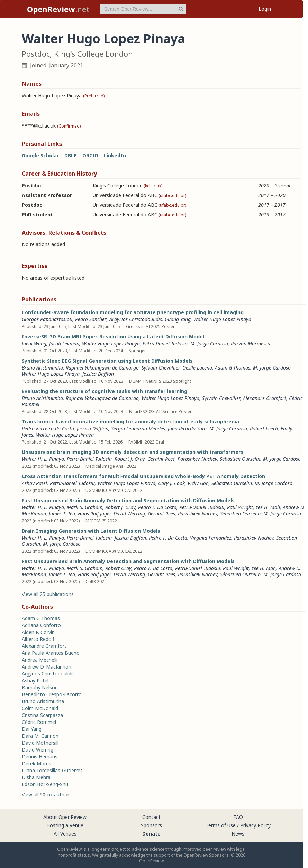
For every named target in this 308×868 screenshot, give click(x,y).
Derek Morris (37, 763)
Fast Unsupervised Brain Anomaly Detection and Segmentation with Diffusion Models (128, 500)
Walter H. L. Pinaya (43, 459)
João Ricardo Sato (187, 428)
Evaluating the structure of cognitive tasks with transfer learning (105, 391)
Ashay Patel (34, 483)
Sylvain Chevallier (161, 368)
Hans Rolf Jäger (94, 514)
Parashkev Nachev (197, 459)
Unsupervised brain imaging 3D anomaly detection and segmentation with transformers (133, 452)
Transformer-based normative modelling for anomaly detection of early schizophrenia (130, 422)
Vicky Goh (198, 483)
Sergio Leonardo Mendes (138, 428)
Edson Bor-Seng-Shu (45, 784)
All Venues (65, 834)
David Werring (129, 514)
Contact (151, 817)
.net (58, 9)
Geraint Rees (161, 459)
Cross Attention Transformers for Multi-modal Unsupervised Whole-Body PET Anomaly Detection (143, 476)
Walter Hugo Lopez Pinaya (222, 319)
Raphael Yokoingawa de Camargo (102, 368)
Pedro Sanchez (91, 319)
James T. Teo (62, 514)
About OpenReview (65, 817)
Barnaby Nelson (40, 687)
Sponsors (151, 825)
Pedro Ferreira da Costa (48, 428)
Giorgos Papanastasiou (47, 319)
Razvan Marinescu (251, 343)
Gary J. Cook (171, 483)
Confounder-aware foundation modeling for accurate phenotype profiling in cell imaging (133, 312)
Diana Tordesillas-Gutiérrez (52, 770)
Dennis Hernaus (40, 757)
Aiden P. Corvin (38, 632)
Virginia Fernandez (211, 538)
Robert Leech (264, 428)
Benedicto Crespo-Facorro (52, 694)
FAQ (238, 817)
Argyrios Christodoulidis (136, 319)
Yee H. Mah (268, 507)
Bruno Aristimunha (42, 368)
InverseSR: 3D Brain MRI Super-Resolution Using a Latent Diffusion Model (113, 337)
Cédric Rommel (39, 722)
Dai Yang (32, 729)
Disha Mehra (36, 777)
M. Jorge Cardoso (209, 343)
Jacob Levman (64, 343)
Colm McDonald (40, 708)
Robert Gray (118, 568)
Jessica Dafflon (98, 374)
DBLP (71, 155)
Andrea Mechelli (40, 660)
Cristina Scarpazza (42, 715)
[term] (143, 9)
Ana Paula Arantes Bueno (51, 653)
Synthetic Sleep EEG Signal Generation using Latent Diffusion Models (107, 361)
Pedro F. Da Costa (157, 507)
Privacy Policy (255, 825)
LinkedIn (115, 155)
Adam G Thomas (233, 368)
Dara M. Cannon (40, 736)
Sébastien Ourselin (240, 459)
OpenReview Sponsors (206, 855)
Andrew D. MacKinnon (47, 667)
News (238, 834)
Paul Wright (240, 507)
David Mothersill (40, 743)
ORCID (90, 155)
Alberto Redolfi (39, 639)
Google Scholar (40, 155)
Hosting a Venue (65, 825)
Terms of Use (221, 825)
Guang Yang (178, 319)
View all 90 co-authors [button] (47, 795)
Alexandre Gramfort (265, 398)
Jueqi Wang (34, 343)
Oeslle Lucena (197, 368)
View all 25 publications (48, 594)
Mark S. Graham (85, 507)
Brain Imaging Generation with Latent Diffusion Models (91, 531)
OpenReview (69, 849)
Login (265, 9)
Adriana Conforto (41, 625)
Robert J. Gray (130, 459)
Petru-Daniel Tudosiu (165, 343)
